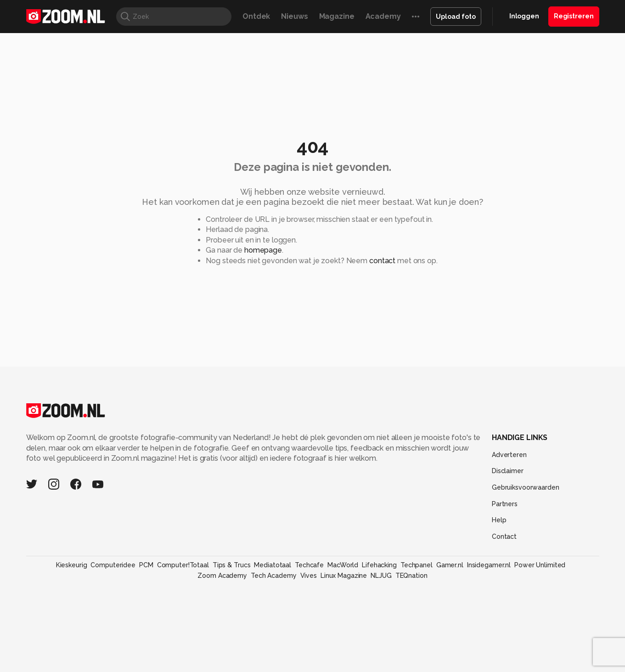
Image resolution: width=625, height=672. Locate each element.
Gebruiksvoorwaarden (526, 487)
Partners (505, 504)
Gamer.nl (450, 565)
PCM (146, 565)
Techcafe (309, 565)
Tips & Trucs (232, 565)
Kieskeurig (72, 565)
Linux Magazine (344, 576)
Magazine (337, 16)
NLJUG (381, 576)
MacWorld (343, 565)
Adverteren (509, 455)
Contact (504, 536)
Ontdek (256, 16)
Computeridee (113, 565)
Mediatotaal (273, 565)
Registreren (574, 16)
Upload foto (456, 17)
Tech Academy (274, 576)
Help (499, 520)
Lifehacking (379, 565)
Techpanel (417, 565)
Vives (309, 576)
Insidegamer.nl (489, 565)
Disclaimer (508, 471)
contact (382, 261)
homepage (263, 250)
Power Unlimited (540, 565)
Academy (383, 16)
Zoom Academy (222, 576)
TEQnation (411, 576)
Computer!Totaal (183, 565)
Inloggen (524, 16)
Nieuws (294, 16)
